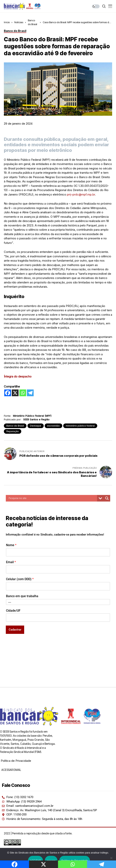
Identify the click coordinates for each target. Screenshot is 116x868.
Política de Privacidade (16, 761)
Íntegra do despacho (18, 376)
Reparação (13, 431)
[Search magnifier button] (107, 498)
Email (11, 562)
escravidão (53, 426)
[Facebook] (8, 393)
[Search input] (52, 498)
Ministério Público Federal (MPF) (32, 416)
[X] (15, 393)
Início (7, 22)
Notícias (19, 22)
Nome (11, 545)
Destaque (36, 426)
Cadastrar (15, 630)
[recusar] (111, 858)
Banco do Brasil (15, 426)
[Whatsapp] (23, 393)
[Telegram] (30, 393)
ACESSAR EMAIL (11, 770)
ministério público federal (80, 426)
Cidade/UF (13, 611)
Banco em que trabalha (22, 596)
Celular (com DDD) (20, 579)
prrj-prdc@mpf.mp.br (81, 194)
